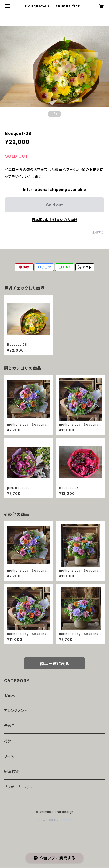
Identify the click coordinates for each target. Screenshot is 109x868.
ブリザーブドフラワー (20, 787)
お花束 (9, 695)
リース (9, 756)
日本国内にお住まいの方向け (55, 220)
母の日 (9, 726)
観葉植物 (11, 772)
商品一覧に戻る (55, 664)
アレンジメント (16, 710)
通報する (98, 232)
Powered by (55, 820)
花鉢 (8, 741)
